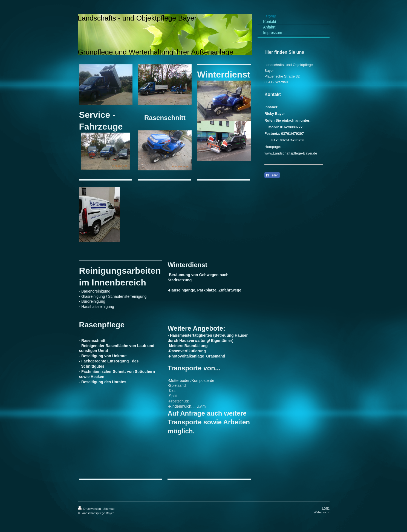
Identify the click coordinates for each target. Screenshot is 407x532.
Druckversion (90, 509)
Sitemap (109, 509)
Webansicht (321, 512)
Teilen (272, 175)
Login (326, 508)
